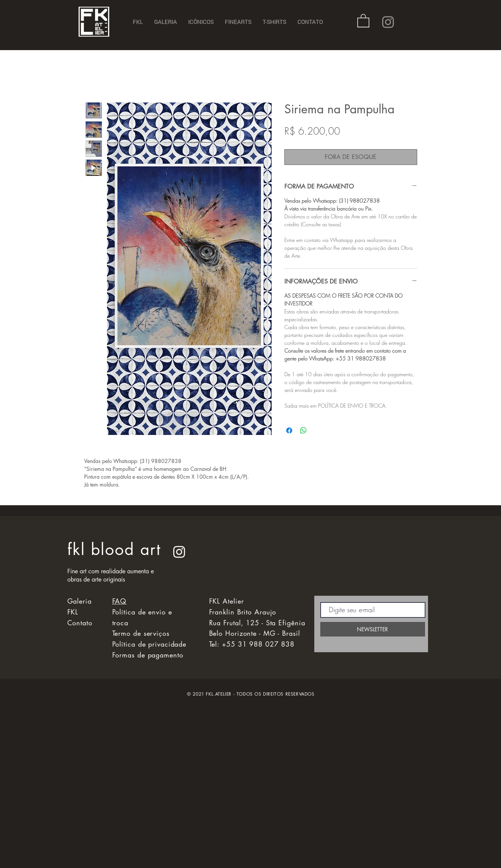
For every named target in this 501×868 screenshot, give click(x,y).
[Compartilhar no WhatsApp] (303, 430)
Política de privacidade (149, 644)
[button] (363, 20)
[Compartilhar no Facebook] (289, 430)
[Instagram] (388, 22)
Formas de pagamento (148, 655)
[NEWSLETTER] (373, 629)
